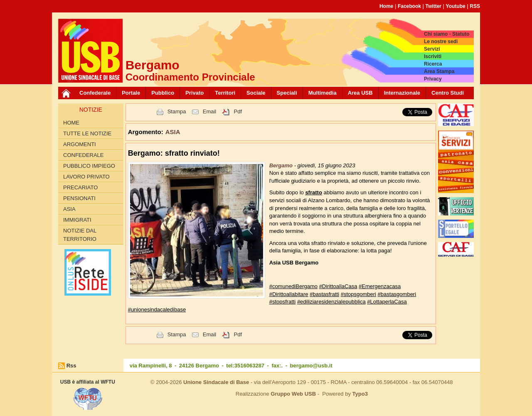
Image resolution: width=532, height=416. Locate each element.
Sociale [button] (256, 93)
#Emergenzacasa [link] (380, 286)
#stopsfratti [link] (283, 302)
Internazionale (402, 93)
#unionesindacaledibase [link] (157, 310)
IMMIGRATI (77, 220)
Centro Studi (448, 93)
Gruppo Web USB (293, 394)
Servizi (432, 49)
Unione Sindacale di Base (216, 382)
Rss (71, 366)
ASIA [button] (173, 132)
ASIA (69, 209)
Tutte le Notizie (87, 133)
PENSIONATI (79, 198)
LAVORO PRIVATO (86, 177)
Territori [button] (225, 93)
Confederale (95, 93)
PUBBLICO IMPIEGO (89, 166)
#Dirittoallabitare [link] (289, 294)
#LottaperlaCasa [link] (387, 302)
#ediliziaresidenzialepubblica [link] (331, 302)
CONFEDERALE (84, 155)
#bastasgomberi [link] (397, 294)
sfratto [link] (313, 192)
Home (386, 6)
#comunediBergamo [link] (293, 286)
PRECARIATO (80, 187)
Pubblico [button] (163, 93)
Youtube (456, 6)
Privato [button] (195, 93)
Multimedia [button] (323, 93)
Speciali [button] (287, 93)
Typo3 (360, 394)
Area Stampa (439, 71)
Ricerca (433, 64)
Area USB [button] (360, 93)
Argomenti (80, 144)
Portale (131, 93)
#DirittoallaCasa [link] (338, 286)
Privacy (433, 79)
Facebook (409, 6)
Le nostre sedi (441, 42)
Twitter (433, 6)
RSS (475, 6)
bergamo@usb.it (311, 366)
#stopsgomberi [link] (358, 294)
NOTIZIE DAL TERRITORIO (80, 235)
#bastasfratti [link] (324, 294)
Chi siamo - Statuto (447, 34)
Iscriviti (433, 56)
